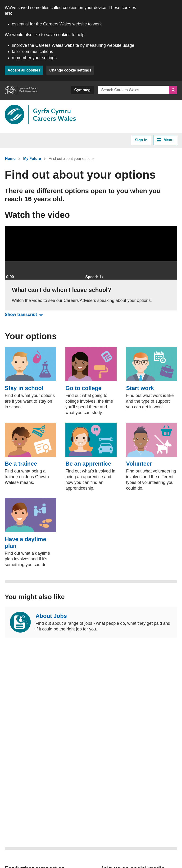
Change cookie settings (71, 70)
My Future (32, 159)
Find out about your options (72, 159)
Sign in (141, 140)
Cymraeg (82, 90)
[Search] (173, 90)
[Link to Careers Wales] (40, 114)
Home (10, 159)
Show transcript (25, 315)
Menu (165, 140)
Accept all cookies (24, 70)
